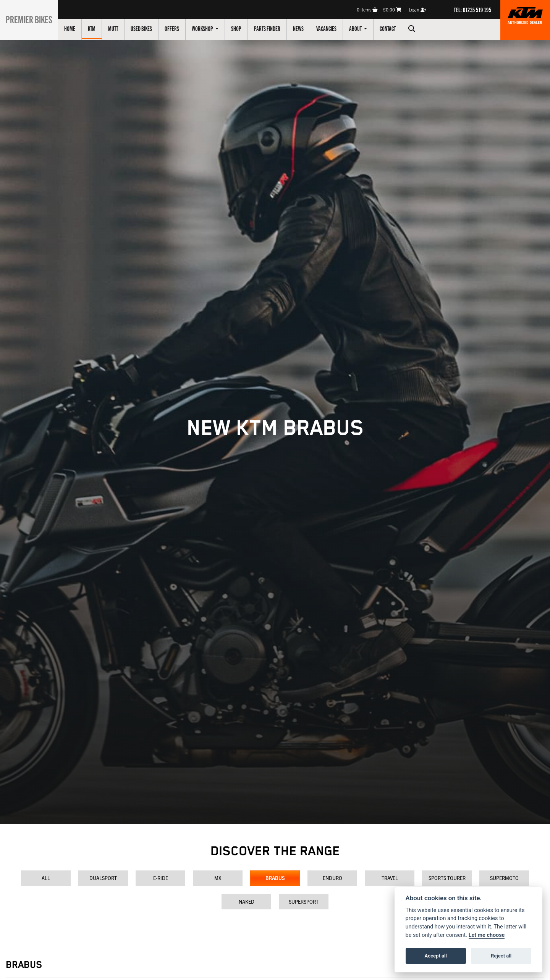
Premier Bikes (32, 19)
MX (218, 878)
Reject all (501, 956)
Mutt (118, 28)
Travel (390, 878)
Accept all (436, 956)
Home (75, 28)
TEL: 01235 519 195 (472, 10)
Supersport (304, 902)
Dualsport (103, 878)
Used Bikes (146, 28)
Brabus (275, 878)
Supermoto (504, 878)
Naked (247, 902)
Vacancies (331, 28)
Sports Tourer (447, 878)
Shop (241, 28)
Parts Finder (272, 28)
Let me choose (487, 935)
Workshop (208, 28)
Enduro (332, 878)
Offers (177, 28)
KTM (97, 28)
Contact (393, 28)
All (46, 878)
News (303, 28)
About (361, 28)
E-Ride (161, 878)
